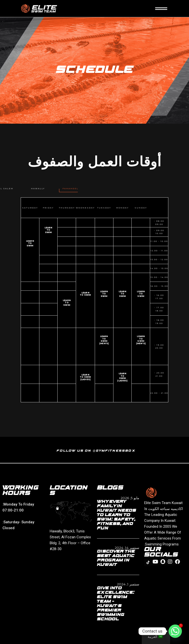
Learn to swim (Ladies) (122, 377)
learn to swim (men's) (141, 340)
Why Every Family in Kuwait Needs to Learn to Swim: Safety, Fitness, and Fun (117, 515)
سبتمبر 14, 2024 (127, 548)
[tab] (70, 189)
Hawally (38, 188)
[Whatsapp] (175, 631)
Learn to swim (48, 230)
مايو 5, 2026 (130, 498)
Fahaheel (70, 188)
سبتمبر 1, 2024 (128, 584)
